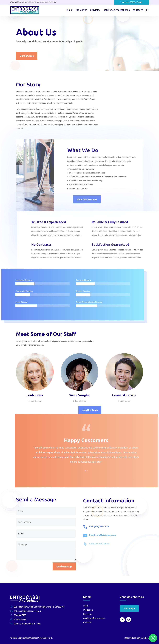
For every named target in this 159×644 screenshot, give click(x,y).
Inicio (69, 10)
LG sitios (145, 638)
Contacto (138, 10)
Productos (81, 10)
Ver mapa (129, 608)
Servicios (95, 10)
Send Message (64, 566)
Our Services (27, 56)
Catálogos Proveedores (117, 10)
